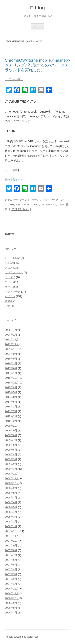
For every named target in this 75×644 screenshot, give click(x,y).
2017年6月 (11, 368)
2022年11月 (12, 344)
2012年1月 (11, 416)
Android (9, 205)
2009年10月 (12, 426)
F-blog (37, 8)
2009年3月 (11, 459)
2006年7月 (11, 613)
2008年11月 (12, 478)
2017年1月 (11, 373)
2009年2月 (11, 464)
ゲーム (9, 282)
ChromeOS (23, 205)
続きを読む (14, 180)
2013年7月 (11, 411)
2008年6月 (11, 502)
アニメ (9, 268)
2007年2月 (11, 579)
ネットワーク (50, 200)
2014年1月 (11, 407)
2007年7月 (11, 555)
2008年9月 (11, 488)
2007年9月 (11, 545)
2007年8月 (11, 550)
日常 (7, 306)
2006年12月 (12, 589)
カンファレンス (14, 272)
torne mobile (49, 205)
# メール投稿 (12, 258)
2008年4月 (11, 512)
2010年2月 (11, 421)
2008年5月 (11, 507)
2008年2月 (11, 522)
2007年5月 (11, 565)
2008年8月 (11, 493)
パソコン (10, 296)
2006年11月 (12, 593)
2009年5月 (11, 450)
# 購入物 (10, 263)
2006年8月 (11, 608)
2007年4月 (11, 569)
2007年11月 (12, 536)
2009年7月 (11, 440)
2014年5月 (11, 402)
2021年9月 (11, 354)
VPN (61, 205)
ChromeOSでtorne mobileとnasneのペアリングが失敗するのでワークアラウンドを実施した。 (37, 65)
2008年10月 (12, 483)
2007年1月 (11, 584)
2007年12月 (12, 531)
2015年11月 (12, 383)
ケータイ (24, 200)
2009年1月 (11, 469)
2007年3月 (11, 574)
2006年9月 (11, 603)
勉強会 (9, 301)
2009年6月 (11, 445)
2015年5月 (11, 392)
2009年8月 (11, 435)
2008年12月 (12, 474)
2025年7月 (11, 330)
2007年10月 (12, 541)
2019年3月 (11, 363)
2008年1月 (11, 526)
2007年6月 (11, 560)
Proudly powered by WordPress (22, 637)
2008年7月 (11, 498)
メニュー (38, 26)
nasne (35, 205)
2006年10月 (12, 598)
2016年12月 (12, 378)
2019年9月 (11, 359)
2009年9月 (11, 430)
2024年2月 (11, 335)
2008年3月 (11, 517)
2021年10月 (12, 349)
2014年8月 (11, 397)
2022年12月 (12, 339)
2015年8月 (11, 387)
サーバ (36, 200)
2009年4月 (11, 454)
